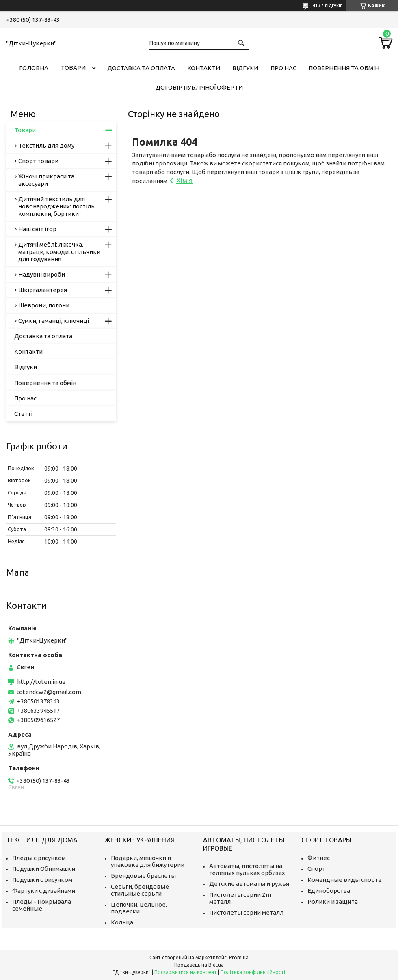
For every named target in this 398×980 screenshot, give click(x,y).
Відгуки (245, 68)
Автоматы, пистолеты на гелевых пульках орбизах (247, 869)
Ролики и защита (333, 902)
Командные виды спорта (344, 880)
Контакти (204, 68)
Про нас (283, 68)
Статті (23, 414)
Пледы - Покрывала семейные (42, 905)
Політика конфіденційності (253, 972)
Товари (73, 68)
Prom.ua (239, 957)
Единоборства (329, 891)
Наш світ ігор (37, 229)
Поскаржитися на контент (186, 972)
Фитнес (319, 858)
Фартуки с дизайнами (44, 891)
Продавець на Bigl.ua (199, 965)
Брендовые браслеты (143, 876)
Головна (34, 68)
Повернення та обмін (344, 68)
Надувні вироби (42, 274)
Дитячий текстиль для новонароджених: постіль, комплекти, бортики (57, 206)
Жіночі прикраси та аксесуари (46, 180)
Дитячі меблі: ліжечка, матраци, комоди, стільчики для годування (59, 252)
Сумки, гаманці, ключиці (54, 321)
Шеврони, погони (44, 305)
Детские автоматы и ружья (249, 884)
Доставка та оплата (141, 68)
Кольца (122, 922)
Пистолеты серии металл (246, 912)
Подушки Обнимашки (44, 869)
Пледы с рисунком (39, 858)
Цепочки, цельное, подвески (139, 908)
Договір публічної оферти (199, 87)
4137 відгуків (327, 5)
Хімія (184, 180)
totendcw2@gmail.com (49, 692)
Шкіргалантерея (43, 290)
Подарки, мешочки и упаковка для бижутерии (148, 861)
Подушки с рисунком (42, 880)
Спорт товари (38, 161)
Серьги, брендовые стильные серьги (140, 890)
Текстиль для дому (46, 145)
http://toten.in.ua (41, 682)
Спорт (316, 869)
